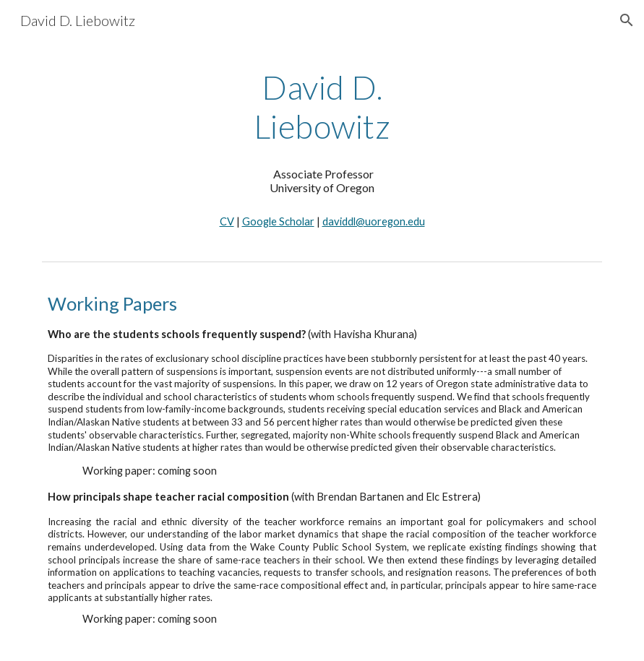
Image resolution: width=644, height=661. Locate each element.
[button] (627, 20)
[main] (322, 107)
